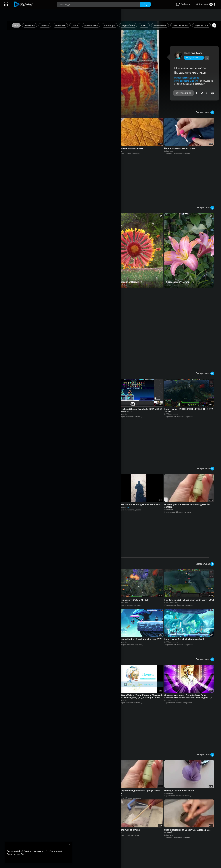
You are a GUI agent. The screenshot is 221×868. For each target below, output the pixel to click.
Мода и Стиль (207, 25)
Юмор (150, 25)
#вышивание (194, 78)
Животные (66, 25)
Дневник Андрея (26, 150)
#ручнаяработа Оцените (188, 81)
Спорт (81, 25)
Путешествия (97, 25)
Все (22, 25)
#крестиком (181, 78)
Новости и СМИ (186, 25)
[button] (206, 4)
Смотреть (23, 98)
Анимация (35, 25)
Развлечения (166, 25)
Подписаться (195, 58)
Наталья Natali (195, 53)
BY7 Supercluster (76, 281)
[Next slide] (214, 25)
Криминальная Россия (29, 281)
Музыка (51, 25)
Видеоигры (115, 25)
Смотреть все (205, 112)
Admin (24, 353)
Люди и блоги (134, 25)
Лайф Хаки (72, 150)
